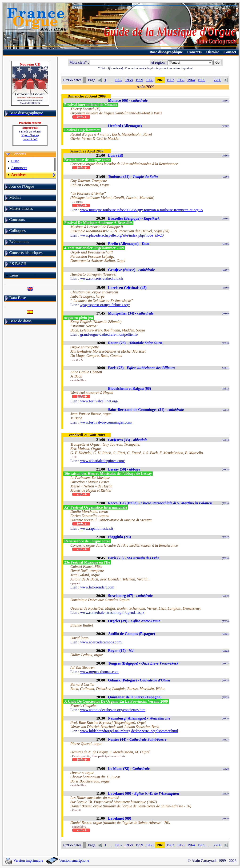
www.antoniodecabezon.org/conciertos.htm (113, 710)
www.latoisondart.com (97, 587)
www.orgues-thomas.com (99, 672)
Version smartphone (67, 860)
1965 (201, 80)
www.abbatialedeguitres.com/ (103, 461)
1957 (119, 80)
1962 (170, 80)
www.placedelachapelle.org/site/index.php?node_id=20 (122, 235)
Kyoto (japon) (30, 137)
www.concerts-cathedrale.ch (102, 278)
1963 (181, 80)
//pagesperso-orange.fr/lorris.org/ (105, 305)
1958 (129, 80)
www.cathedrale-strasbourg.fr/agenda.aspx (112, 613)
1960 (150, 80)
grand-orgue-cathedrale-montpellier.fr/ (109, 334)
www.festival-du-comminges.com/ (106, 422)
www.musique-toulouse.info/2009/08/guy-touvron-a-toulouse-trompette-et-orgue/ (142, 210)
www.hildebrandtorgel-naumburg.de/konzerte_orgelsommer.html (129, 731)
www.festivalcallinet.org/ (99, 401)
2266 (217, 80)
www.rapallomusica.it (97, 528)
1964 (191, 80)
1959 (139, 80)
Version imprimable (24, 860)
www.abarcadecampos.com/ (101, 642)
